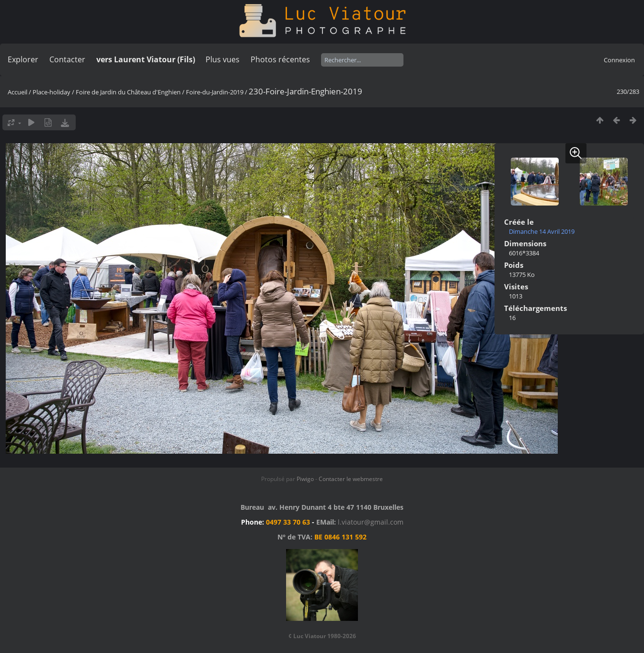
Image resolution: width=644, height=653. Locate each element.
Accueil (17, 92)
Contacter (67, 59)
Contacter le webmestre (351, 479)
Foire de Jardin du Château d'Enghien (128, 92)
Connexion (619, 60)
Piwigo (305, 479)
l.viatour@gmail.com (371, 522)
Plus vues (223, 59)
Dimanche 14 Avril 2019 (542, 231)
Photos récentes (280, 59)
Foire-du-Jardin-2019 (215, 92)
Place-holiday (52, 92)
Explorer (23, 59)
